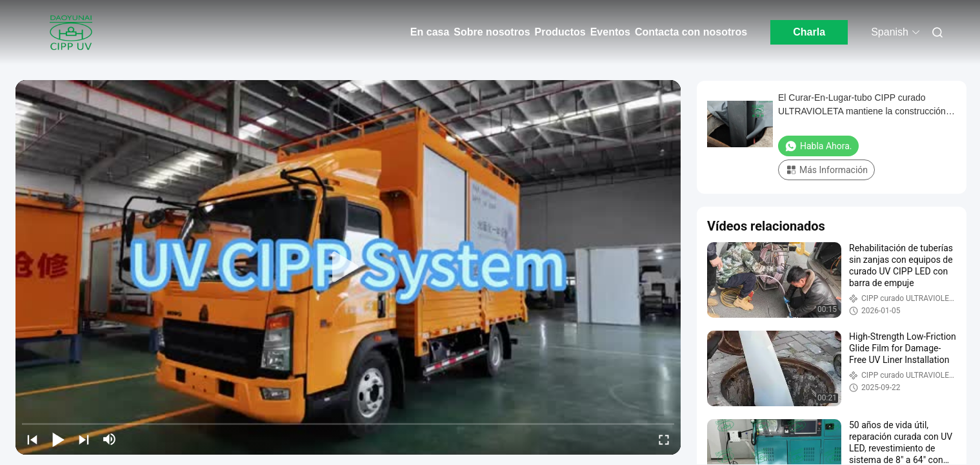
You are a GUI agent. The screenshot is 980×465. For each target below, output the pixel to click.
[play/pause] (58, 439)
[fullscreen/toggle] (664, 439)
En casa (430, 32)
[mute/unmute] (110, 439)
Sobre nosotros (492, 32)
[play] (348, 267)
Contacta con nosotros (691, 32)
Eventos (610, 32)
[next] (84, 439)
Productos (560, 32)
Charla (809, 32)
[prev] (32, 439)
